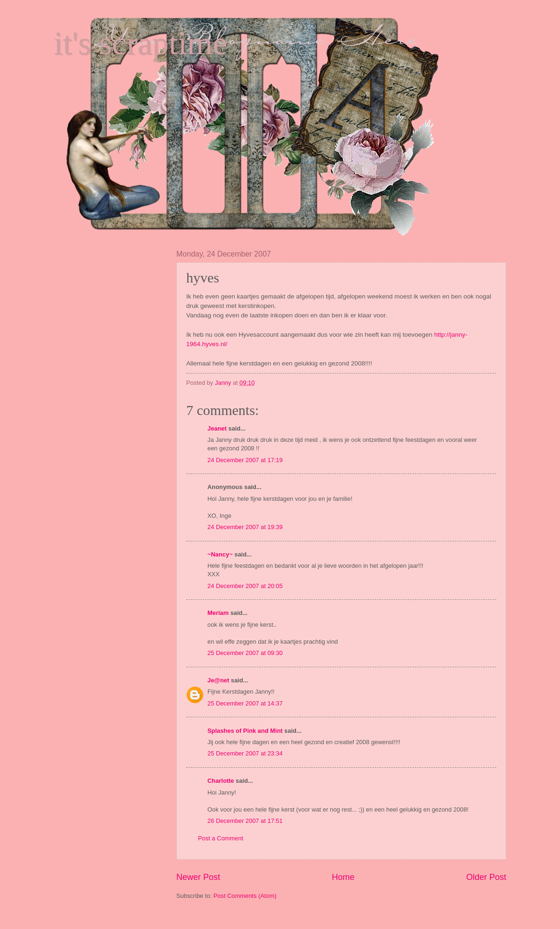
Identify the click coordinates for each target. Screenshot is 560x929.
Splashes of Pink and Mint (245, 731)
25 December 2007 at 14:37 (245, 703)
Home (343, 877)
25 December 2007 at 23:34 (245, 753)
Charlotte (221, 781)
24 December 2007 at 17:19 (245, 460)
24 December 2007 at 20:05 (245, 586)
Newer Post (198, 877)
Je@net (218, 680)
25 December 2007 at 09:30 (245, 653)
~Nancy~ (220, 554)
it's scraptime (140, 43)
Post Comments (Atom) (245, 896)
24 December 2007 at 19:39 (245, 527)
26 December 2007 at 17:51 (245, 821)
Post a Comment (221, 838)
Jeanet (217, 428)
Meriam (218, 613)
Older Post (486, 877)
